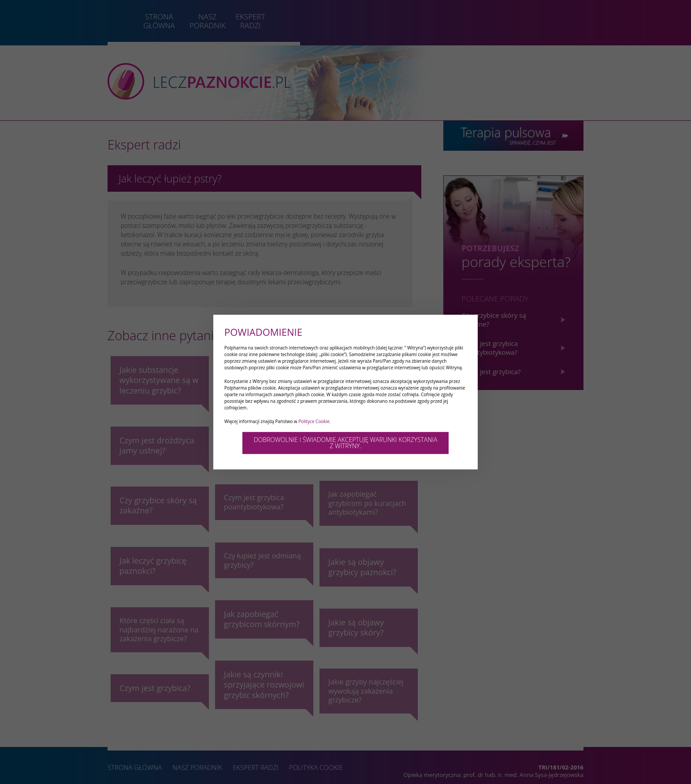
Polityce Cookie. (314, 421)
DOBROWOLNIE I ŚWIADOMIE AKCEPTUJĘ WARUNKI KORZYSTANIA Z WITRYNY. (346, 443)
